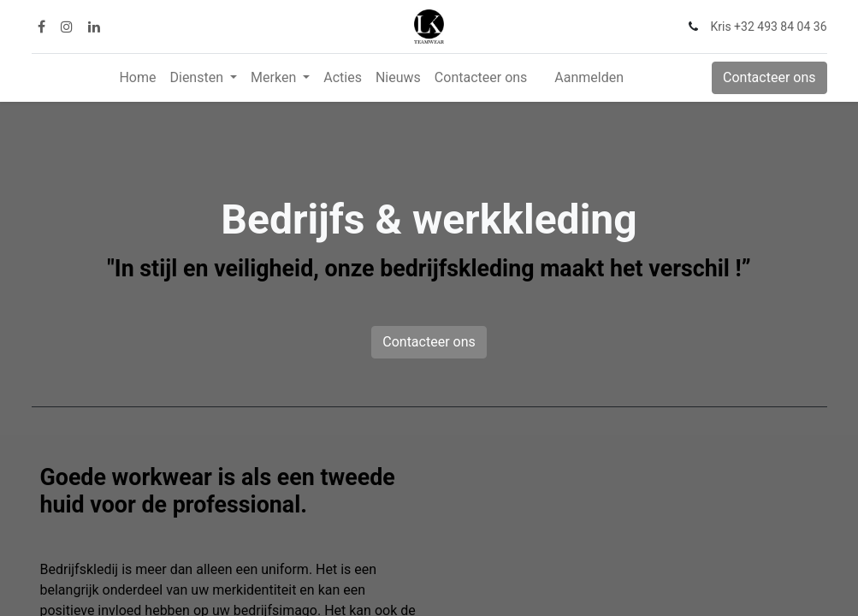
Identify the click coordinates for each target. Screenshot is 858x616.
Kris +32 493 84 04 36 (768, 27)
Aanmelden (589, 77)
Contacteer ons (769, 77)
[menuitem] (137, 78)
